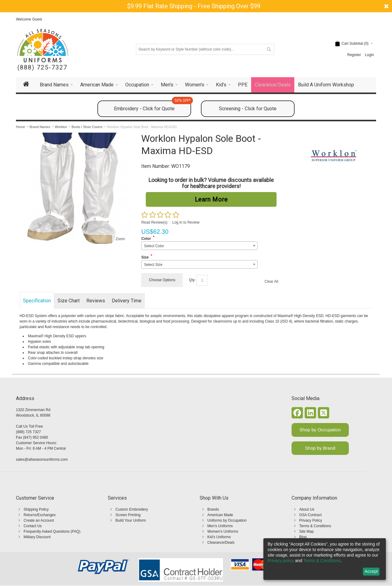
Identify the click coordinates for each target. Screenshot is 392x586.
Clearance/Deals (221, 543)
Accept (371, 571)
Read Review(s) (154, 222)
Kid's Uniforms (219, 537)
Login (369, 55)
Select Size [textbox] (153, 265)
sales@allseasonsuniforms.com (42, 459)
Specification (37, 301)
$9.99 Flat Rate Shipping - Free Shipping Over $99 (194, 6)
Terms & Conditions (315, 526)
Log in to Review (186, 222)
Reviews (96, 301)
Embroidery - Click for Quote (153, 106)
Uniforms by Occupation (227, 520)
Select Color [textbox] (154, 246)
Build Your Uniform (131, 520)
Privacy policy (281, 561)
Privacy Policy (311, 520)
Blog (303, 537)
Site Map (306, 531)
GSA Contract (310, 515)
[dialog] (325, 559)
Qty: (192, 280)
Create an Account (39, 520)
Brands (213, 509)
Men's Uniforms (220, 526)
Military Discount (37, 537)
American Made (220, 515)
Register (354, 55)
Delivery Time (127, 301)
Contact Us (33, 526)
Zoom (121, 239)
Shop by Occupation (320, 430)
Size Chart (69, 301)
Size (145, 257)
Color (146, 239)
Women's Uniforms (223, 531)
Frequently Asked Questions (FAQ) (52, 531)
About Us (307, 509)
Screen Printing (128, 515)
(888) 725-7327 (42, 68)
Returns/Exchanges (40, 515)
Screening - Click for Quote (248, 109)
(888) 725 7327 (28, 432)
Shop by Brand (320, 448)
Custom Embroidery (132, 509)
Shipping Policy (36, 509)
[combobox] (199, 246)
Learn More (211, 199)
